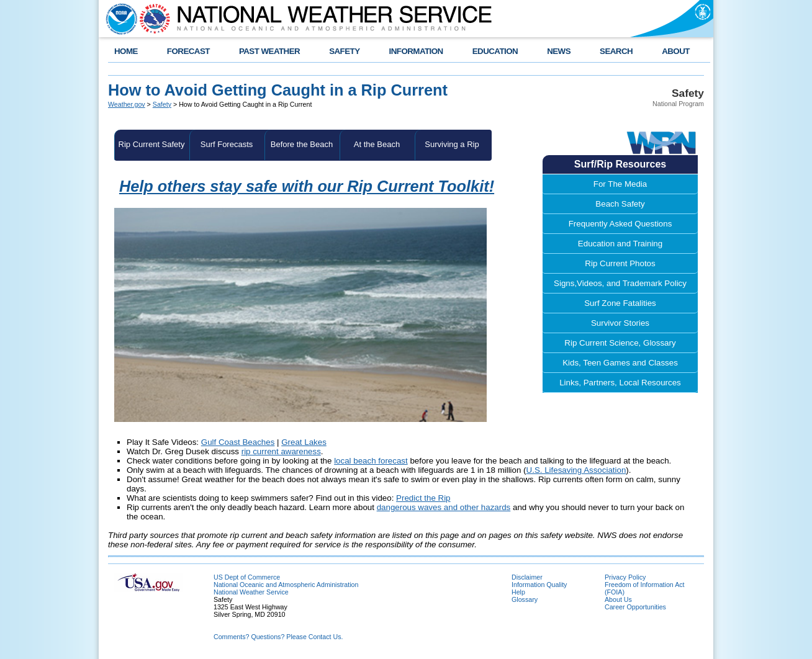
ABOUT (676, 51)
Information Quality (539, 585)
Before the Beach (302, 144)
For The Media (620, 184)
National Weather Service (251, 592)
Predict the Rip (423, 498)
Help (518, 592)
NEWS (559, 51)
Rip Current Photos (620, 263)
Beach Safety (620, 204)
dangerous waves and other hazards (444, 507)
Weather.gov (127, 104)
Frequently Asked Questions (620, 224)
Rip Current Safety (152, 144)
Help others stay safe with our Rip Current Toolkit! (307, 186)
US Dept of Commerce (247, 577)
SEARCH (616, 51)
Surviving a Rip (452, 144)
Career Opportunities (635, 607)
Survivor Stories (620, 323)
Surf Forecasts (227, 144)
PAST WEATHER (269, 51)
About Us (618, 599)
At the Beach (377, 144)
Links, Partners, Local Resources (620, 383)
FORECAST (188, 51)
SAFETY (344, 51)
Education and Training (620, 244)
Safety (162, 104)
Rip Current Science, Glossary (620, 343)
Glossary (525, 599)
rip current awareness (281, 451)
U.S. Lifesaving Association (576, 470)
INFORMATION (416, 51)
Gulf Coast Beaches (238, 442)
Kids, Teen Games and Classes (620, 363)
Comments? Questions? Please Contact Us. (278, 637)
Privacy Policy (625, 577)
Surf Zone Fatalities (620, 303)
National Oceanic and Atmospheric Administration (286, 585)
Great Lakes (304, 442)
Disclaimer (527, 577)
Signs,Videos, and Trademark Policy (620, 283)
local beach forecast (371, 461)
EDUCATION (495, 51)
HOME (126, 51)
